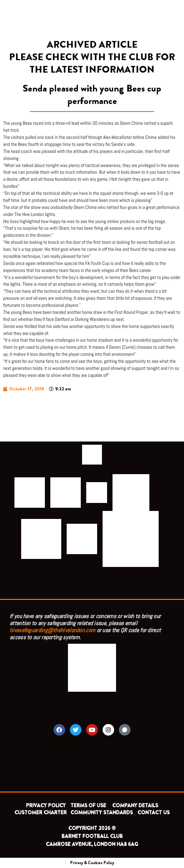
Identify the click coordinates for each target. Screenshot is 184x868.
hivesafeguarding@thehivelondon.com (52, 630)
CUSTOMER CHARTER (41, 812)
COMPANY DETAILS (135, 805)
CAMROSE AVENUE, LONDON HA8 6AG (92, 844)
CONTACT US (154, 812)
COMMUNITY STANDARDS (102, 812)
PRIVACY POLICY (46, 805)
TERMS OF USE (89, 805)
